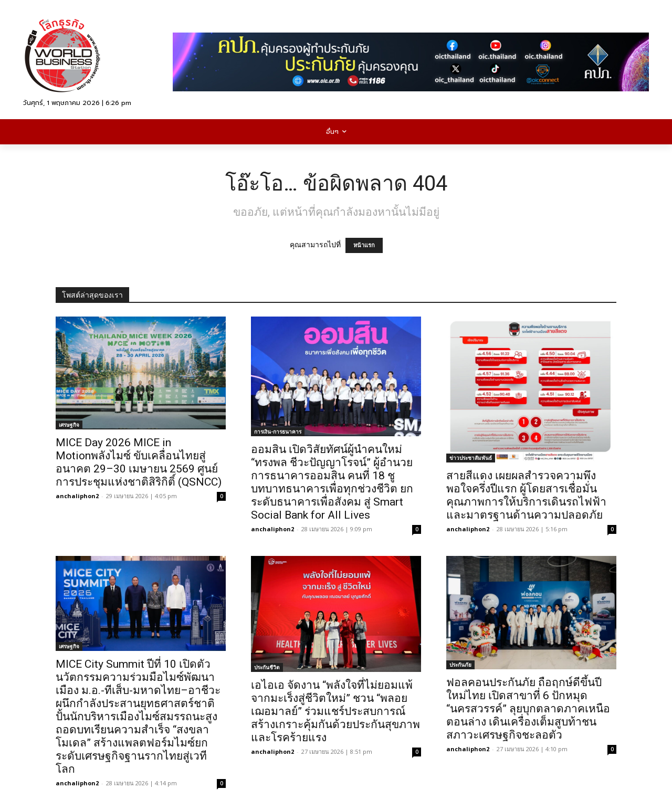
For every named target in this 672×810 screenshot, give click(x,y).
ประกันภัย (460, 665)
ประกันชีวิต (267, 667)
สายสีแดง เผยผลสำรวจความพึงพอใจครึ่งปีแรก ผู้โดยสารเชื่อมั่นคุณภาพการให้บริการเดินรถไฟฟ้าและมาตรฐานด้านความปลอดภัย (526, 495)
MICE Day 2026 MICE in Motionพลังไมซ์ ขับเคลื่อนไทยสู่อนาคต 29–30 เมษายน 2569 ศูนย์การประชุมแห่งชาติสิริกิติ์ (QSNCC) (139, 462)
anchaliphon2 (77, 496)
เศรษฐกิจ (69, 425)
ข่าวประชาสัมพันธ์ (471, 458)
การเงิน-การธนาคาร (278, 432)
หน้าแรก (364, 245)
